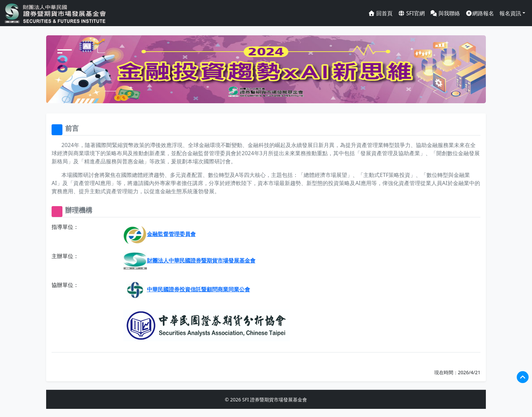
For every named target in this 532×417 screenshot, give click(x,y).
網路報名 (480, 13)
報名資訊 (510, 13)
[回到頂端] (523, 377)
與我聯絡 (445, 13)
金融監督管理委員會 (159, 234)
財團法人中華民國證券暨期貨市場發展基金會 (189, 260)
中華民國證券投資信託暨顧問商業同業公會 (187, 289)
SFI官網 (411, 13)
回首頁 (380, 13)
